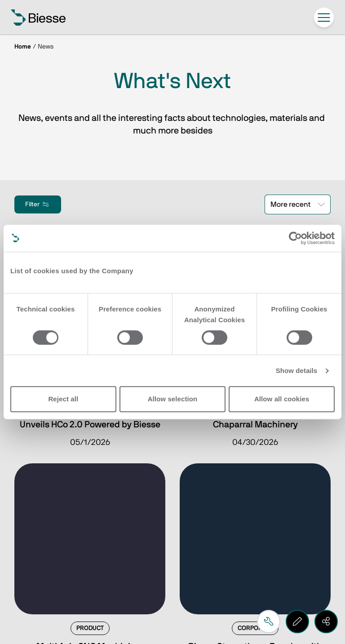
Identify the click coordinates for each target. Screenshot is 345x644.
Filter (38, 204)
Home (23, 47)
